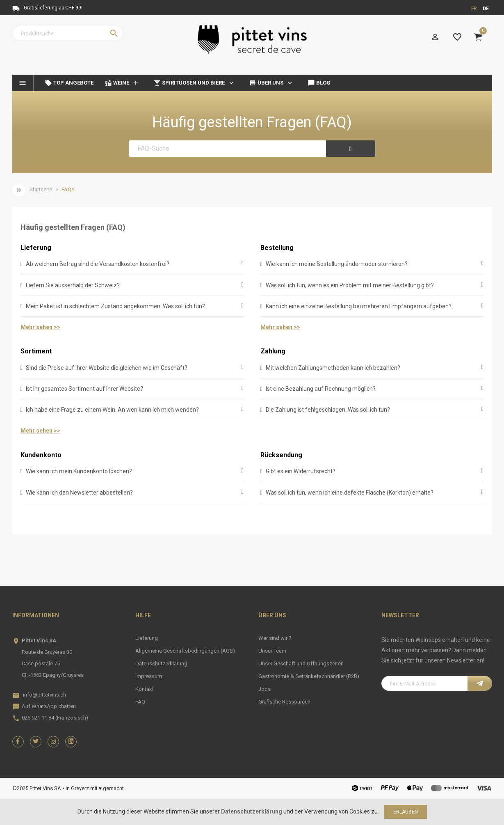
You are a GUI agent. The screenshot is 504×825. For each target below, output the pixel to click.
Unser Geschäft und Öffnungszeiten (301, 663)
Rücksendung (281, 455)
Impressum (149, 676)
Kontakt (145, 689)
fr (474, 9)
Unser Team (272, 651)
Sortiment (36, 351)
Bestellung (277, 248)
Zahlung (273, 351)
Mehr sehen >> (40, 327)
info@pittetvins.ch (44, 695)
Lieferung (36, 248)
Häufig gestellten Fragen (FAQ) (252, 122)
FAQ (140, 702)
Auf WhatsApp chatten (49, 706)
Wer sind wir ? (275, 638)
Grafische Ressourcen (284, 702)
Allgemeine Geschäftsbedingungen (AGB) (185, 651)
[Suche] (68, 33)
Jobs (265, 689)
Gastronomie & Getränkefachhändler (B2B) (309, 676)
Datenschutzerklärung (161, 663)
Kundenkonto (41, 455)
